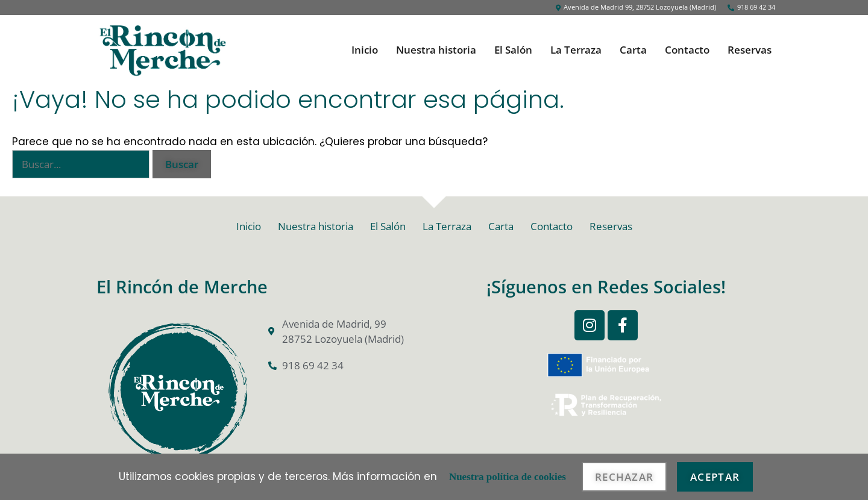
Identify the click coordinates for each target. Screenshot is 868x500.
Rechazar (624, 477)
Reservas (750, 50)
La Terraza (576, 50)
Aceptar (715, 477)
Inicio (365, 50)
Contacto (687, 50)
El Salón (513, 50)
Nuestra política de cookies (508, 477)
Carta (633, 50)
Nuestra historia (436, 50)
